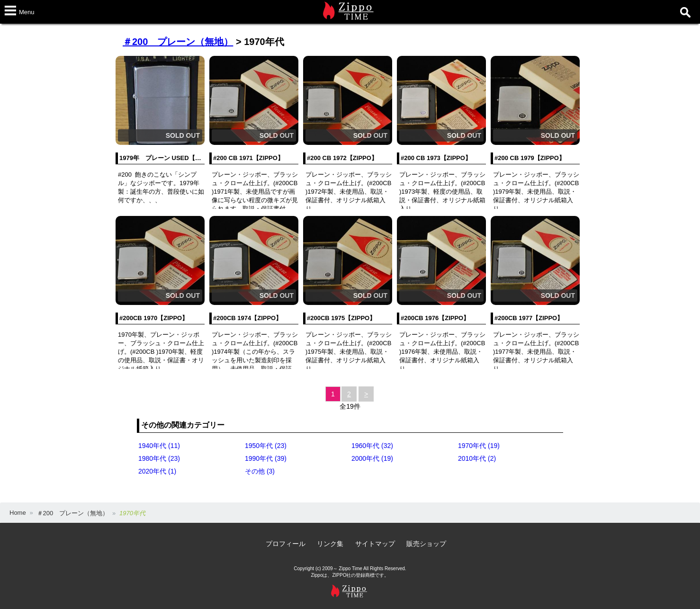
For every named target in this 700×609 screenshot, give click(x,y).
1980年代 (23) (159, 458)
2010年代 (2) (477, 458)
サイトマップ (375, 544)
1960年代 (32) (372, 446)
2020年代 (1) (157, 471)
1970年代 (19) (479, 446)
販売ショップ (426, 544)
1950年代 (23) (266, 446)
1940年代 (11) (159, 446)
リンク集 (330, 544)
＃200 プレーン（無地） (178, 42)
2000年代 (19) (372, 458)
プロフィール (286, 544)
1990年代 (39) (266, 458)
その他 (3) (260, 471)
